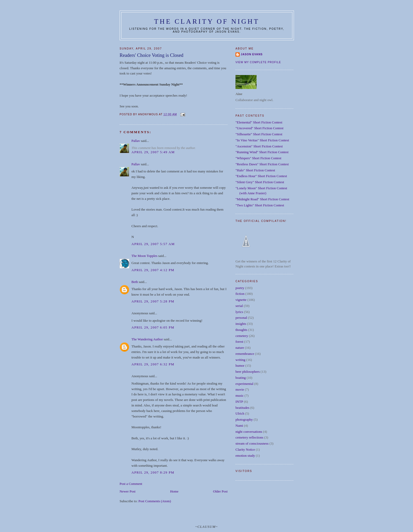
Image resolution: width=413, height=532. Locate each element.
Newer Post (127, 491)
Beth (135, 282)
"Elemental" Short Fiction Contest (259, 122)
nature (240, 348)
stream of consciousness (252, 443)
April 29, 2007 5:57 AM (153, 244)
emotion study (245, 456)
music (240, 396)
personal (241, 318)
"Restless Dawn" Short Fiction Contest (262, 164)
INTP (239, 402)
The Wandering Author (147, 339)
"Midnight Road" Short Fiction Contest (262, 199)
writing (240, 360)
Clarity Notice (245, 449)
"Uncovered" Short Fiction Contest (259, 128)
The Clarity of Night (207, 21)
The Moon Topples (144, 256)
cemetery (242, 336)
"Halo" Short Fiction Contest (255, 170)
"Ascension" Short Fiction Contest (259, 146)
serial (239, 306)
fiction (240, 294)
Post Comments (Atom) (155, 501)
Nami (239, 426)
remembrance (245, 354)
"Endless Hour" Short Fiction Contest (261, 176)
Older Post (220, 491)
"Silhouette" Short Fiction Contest (259, 134)
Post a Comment (131, 484)
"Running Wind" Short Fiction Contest (262, 152)
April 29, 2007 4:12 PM (153, 270)
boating (241, 378)
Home (174, 491)
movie (240, 389)
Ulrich (240, 413)
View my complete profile (258, 62)
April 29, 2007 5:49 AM (153, 152)
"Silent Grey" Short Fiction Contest (260, 182)
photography (244, 419)
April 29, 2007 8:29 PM (153, 472)
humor (240, 366)
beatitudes (242, 408)
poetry (240, 288)
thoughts (241, 330)
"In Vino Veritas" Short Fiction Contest (262, 140)
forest (239, 342)
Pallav (136, 141)
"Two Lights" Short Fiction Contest (260, 205)
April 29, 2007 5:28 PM (153, 301)
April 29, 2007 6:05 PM (153, 327)
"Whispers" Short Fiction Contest (258, 158)
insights (241, 324)
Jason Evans (252, 54)
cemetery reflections (249, 437)
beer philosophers (248, 372)
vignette (241, 300)
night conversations (249, 432)
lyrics (239, 312)
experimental (244, 384)
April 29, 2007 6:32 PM (153, 364)
